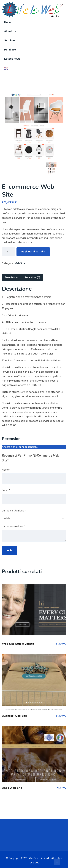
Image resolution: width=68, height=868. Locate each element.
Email (6, 490)
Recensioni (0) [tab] (32, 277)
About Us (10, 31)
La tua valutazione (14, 511)
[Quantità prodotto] (8, 252)
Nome (6, 470)
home (8, 22)
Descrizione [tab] (11, 277)
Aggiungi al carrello (33, 252)
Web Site (20, 263)
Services (10, 40)
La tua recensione (13, 526)
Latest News (12, 59)
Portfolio (10, 50)
